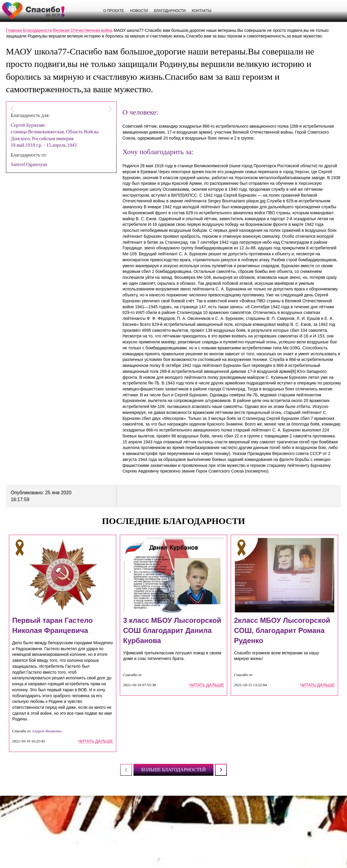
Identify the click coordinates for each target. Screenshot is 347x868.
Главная (14, 30)
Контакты (202, 11)
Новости (139, 11)
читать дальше (96, 741)
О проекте (114, 11)
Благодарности (170, 11)
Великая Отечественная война (83, 30)
